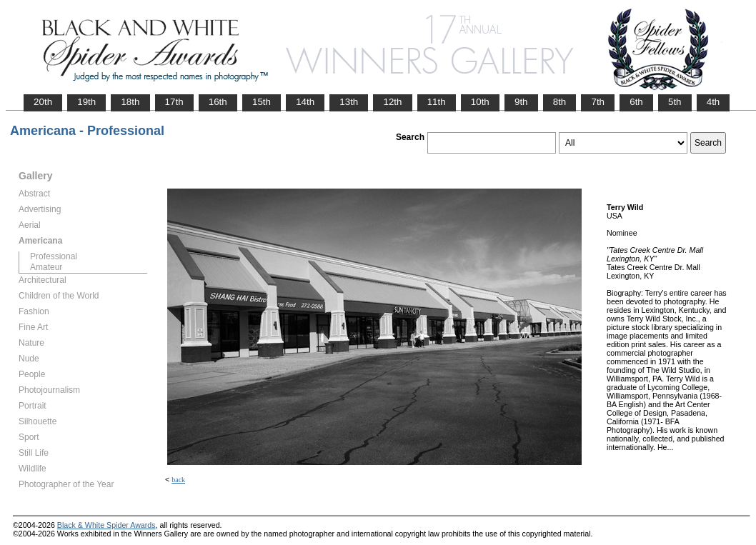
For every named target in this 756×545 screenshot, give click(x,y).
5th (675, 102)
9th (521, 102)
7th (598, 102)
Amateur (46, 267)
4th (713, 102)
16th (218, 102)
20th (43, 102)
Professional (54, 256)
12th (392, 102)
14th (305, 102)
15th (262, 102)
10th (480, 102)
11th (437, 102)
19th (86, 102)
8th (560, 102)
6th (636, 102)
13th (349, 102)
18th (130, 102)
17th (174, 102)
